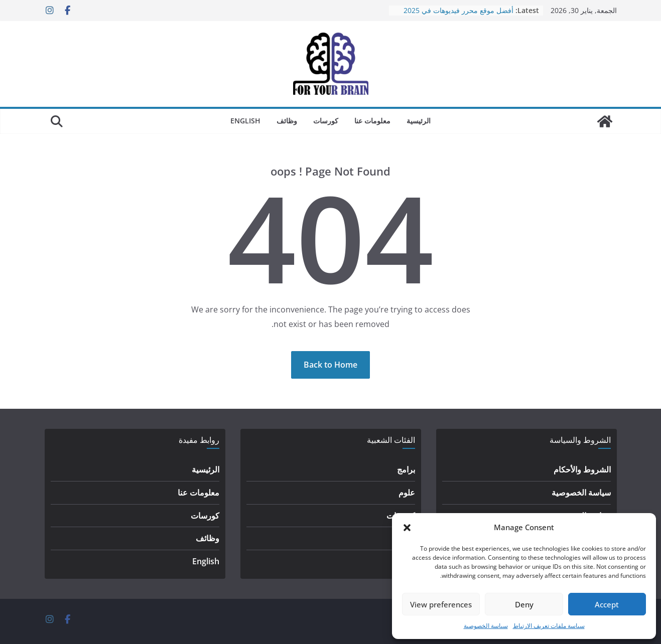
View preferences (441, 604)
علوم (407, 493)
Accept (607, 604)
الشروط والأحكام (582, 469)
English (245, 121)
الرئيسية (419, 121)
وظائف (287, 121)
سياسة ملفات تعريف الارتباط (549, 626)
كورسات (326, 121)
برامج (406, 469)
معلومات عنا (372, 121)
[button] (407, 528)
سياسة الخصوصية (486, 626)
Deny (524, 604)
